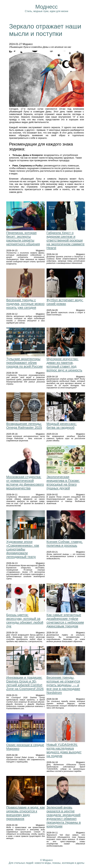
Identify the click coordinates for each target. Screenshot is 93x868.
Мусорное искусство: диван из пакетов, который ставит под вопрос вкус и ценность (64, 364)
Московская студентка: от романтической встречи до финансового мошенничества (25, 482)
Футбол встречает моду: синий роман (65, 302)
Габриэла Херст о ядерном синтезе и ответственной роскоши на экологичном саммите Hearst (66, 240)
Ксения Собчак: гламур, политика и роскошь (65, 543)
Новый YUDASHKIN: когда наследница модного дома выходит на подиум (64, 750)
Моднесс (46, 7)
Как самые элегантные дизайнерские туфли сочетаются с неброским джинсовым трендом (65, 620)
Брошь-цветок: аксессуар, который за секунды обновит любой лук (25, 620)
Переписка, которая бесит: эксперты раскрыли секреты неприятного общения (23, 238)
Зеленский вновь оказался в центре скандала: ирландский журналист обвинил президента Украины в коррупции (64, 817)
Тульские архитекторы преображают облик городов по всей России (24, 363)
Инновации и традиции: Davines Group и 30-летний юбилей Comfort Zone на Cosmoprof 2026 (25, 683)
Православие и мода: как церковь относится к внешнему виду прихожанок (25, 813)
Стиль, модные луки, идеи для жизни (46, 11)
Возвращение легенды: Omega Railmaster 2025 (24, 426)
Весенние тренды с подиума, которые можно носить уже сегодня (25, 304)
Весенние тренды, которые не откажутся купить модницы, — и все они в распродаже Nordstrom (63, 685)
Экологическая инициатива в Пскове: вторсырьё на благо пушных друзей (63, 482)
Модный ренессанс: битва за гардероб (62, 426)
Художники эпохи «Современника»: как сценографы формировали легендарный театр (23, 549)
